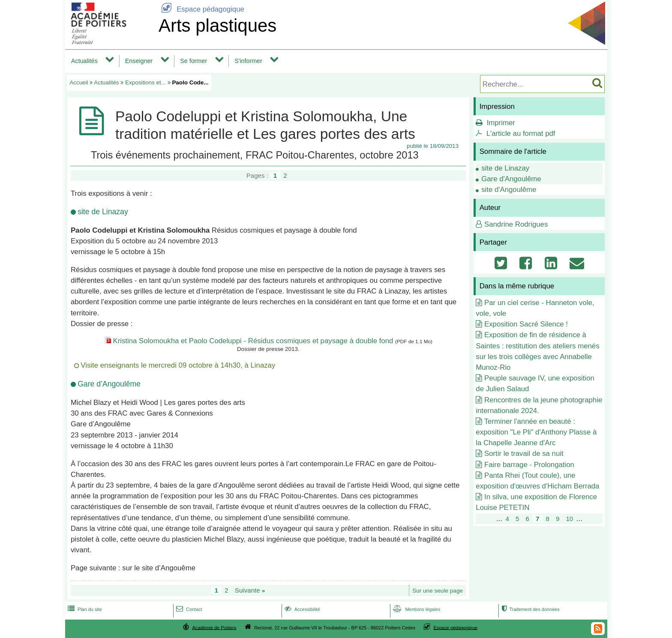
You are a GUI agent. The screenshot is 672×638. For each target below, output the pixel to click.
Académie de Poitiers (214, 627)
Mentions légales (416, 609)
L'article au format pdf (521, 133)
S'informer (248, 61)
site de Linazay (505, 168)
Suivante (250, 590)
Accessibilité (301, 609)
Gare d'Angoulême (511, 179)
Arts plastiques (217, 25)
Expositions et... (145, 82)
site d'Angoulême (509, 190)
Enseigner (139, 61)
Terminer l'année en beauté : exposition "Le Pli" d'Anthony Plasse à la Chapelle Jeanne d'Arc (536, 432)
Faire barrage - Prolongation (529, 465)
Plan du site (84, 609)
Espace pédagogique (201, 9)
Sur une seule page (438, 591)
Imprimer (501, 123)
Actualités (84, 61)
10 (569, 519)
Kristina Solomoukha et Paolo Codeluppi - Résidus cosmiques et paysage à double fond (253, 341)
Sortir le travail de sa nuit (524, 454)
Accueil (79, 82)
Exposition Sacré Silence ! (526, 324)
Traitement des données (529, 609)
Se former (193, 61)
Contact (188, 609)
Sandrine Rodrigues (516, 224)
